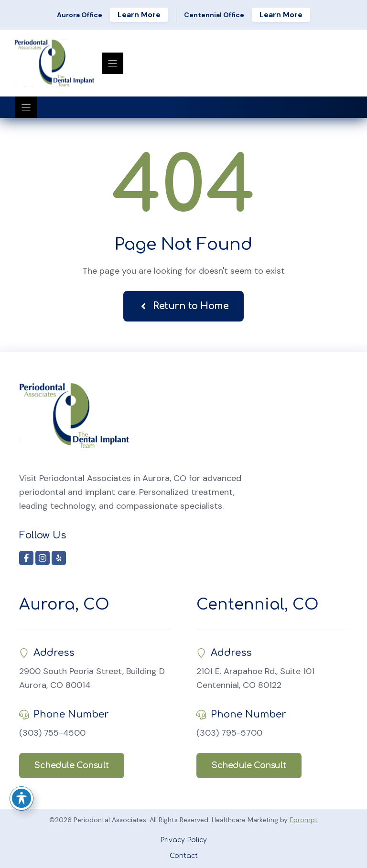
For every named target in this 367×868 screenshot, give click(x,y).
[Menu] (113, 63)
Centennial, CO (258, 605)
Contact (184, 856)
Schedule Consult (72, 765)
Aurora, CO (64, 605)
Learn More (139, 15)
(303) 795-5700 (229, 733)
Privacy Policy (183, 840)
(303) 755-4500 (52, 733)
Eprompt (304, 820)
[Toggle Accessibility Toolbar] (22, 798)
